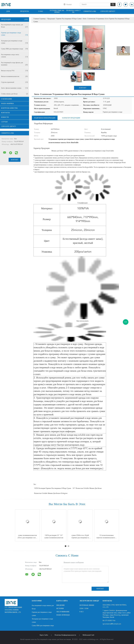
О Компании (6, 99)
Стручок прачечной (15, 82)
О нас (41, 11)
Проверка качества (73, 11)
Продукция (15, 20)
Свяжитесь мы (90, 11)
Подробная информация (45, 118)
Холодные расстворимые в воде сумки (15, 42)
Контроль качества (9, 108)
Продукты (24, 11)
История (60, 609)
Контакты (5, 113)
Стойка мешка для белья (15, 94)
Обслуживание (63, 612)
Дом (8, 11)
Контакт (83, 88)
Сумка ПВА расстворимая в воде (15, 49)
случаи (4, 122)
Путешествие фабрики (57, 11)
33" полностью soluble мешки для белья (87, 488)
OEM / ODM (84, 609)
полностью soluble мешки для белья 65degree (51, 493)
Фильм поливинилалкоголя (15, 76)
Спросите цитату (108, 11)
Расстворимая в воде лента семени (15, 56)
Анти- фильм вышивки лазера (15, 88)
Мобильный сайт (88, 635)
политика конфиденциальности (65, 635)
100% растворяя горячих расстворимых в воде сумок (53, 488)
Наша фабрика (7, 104)
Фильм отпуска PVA (15, 71)
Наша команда (63, 615)
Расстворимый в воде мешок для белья (15, 26)
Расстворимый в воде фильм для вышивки (15, 64)
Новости (5, 117)
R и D (82, 612)
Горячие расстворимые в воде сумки (15, 34)
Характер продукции (71, 118)
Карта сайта (44, 635)
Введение (61, 605)
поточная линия (87, 605)
